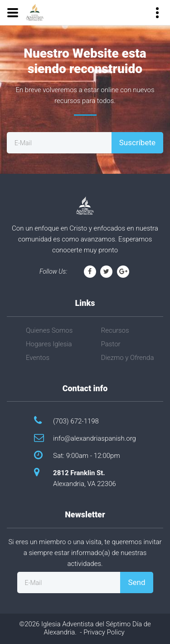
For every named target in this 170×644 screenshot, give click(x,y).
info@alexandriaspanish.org (95, 438)
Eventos (38, 358)
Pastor (111, 344)
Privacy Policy (104, 632)
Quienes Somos (49, 330)
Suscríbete (137, 143)
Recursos (115, 330)
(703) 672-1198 (76, 421)
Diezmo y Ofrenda (128, 358)
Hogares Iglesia (49, 344)
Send (136, 582)
